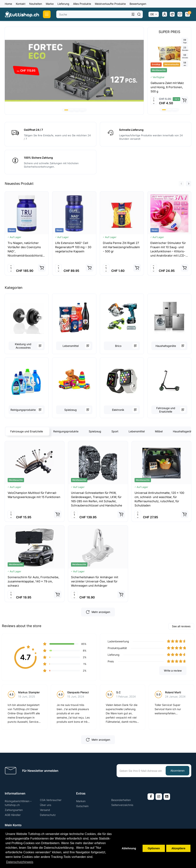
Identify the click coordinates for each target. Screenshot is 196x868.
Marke (50, 4)
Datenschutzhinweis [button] (20, 862)
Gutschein (82, 806)
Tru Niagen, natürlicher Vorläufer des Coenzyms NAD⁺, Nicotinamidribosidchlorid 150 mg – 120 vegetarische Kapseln (26, 249)
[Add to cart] (184, 100)
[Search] (139, 14)
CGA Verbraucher (51, 800)
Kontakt (21, 4)
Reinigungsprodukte (23, 410)
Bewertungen (138, 4)
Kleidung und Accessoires (23, 346)
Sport (115, 431)
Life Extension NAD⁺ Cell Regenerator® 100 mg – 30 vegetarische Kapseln (73, 247)
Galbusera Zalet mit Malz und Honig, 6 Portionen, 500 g (167, 87)
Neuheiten (36, 4)
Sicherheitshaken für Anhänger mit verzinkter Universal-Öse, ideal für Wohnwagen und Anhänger (95, 581)
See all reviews (181, 626)
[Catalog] (47, 14)
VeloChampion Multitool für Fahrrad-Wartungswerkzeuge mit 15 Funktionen (34, 495)
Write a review (173, 671)
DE (152, 14)
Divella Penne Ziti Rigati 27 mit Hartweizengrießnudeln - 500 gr (121, 247)
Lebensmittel (71, 346)
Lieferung (63, 4)
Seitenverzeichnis (122, 805)
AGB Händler (13, 815)
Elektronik (118, 410)
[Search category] (133, 14)
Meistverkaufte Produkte (110, 4)
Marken (81, 801)
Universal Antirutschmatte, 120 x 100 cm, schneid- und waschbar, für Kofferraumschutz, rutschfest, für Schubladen (159, 499)
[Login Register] (165, 14)
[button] (66, 110)
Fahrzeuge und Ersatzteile (166, 410)
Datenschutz (48, 815)
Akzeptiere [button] (178, 848)
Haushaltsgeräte (166, 346)
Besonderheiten (121, 800)
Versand (45, 810)
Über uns (46, 805)
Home (8, 4)
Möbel (159, 431)
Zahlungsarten (14, 810)
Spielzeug (71, 410)
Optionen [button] (154, 848)
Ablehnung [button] (129, 848)
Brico (118, 346)
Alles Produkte (82, 4)
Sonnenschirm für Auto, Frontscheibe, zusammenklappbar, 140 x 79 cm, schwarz (33, 581)
